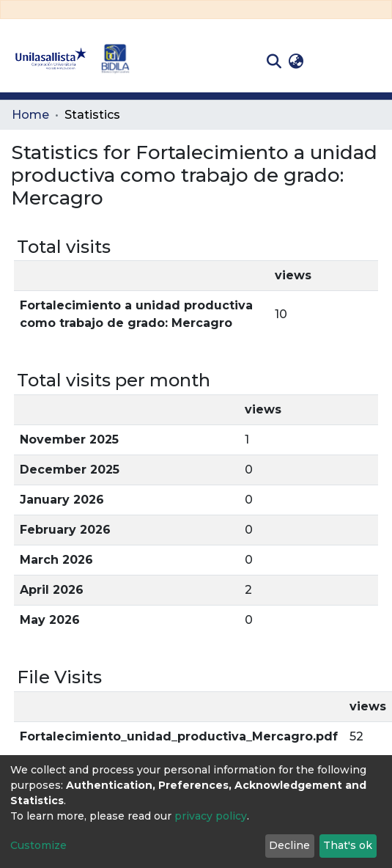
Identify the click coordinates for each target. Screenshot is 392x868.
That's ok (348, 845)
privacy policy (211, 816)
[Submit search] (274, 62)
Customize (38, 845)
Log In (330, 61)
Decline (289, 845)
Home (30, 115)
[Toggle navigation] (370, 62)
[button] (296, 62)
